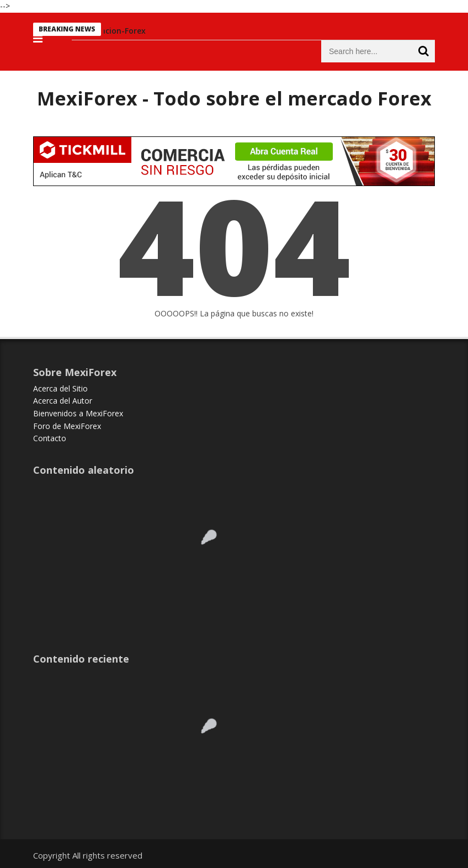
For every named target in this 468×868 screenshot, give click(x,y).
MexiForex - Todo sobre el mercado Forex (234, 98)
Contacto (50, 438)
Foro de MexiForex (67, 426)
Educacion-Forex (117, 31)
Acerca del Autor (63, 401)
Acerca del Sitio (60, 388)
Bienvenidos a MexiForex (78, 413)
